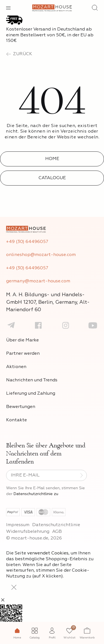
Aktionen (16, 367)
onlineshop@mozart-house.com (41, 255)
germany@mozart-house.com (38, 281)
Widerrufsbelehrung (28, 532)
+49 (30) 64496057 (27, 242)
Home (52, 159)
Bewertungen (21, 407)
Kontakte (17, 420)
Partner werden (23, 354)
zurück (19, 54)
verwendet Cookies (48, 553)
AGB (57, 532)
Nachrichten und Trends (32, 380)
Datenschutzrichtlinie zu (36, 494)
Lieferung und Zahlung (31, 394)
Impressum (18, 525)
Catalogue (52, 178)
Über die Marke (22, 340)
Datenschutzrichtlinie (56, 525)
